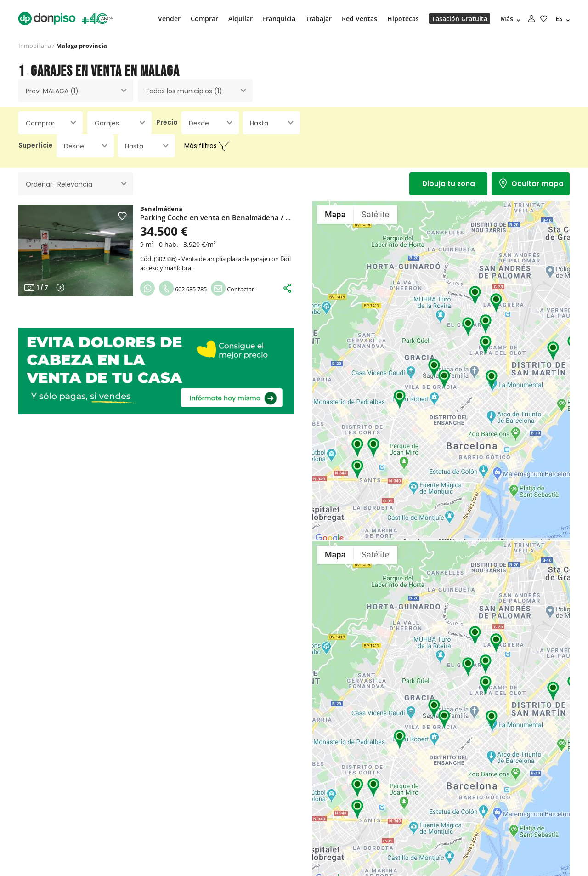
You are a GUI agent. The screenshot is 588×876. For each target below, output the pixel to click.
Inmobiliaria (35, 46)
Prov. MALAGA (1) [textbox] (52, 91)
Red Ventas (359, 19)
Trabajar (319, 19)
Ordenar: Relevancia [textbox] (59, 184)
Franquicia (279, 19)
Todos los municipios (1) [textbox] (184, 91)
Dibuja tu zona (449, 184)
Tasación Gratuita (460, 19)
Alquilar (240, 19)
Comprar (204, 19)
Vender (169, 19)
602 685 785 (183, 289)
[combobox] (76, 91)
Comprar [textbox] (40, 123)
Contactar (232, 289)
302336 (165, 259)
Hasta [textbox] (259, 123)
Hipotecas (403, 19)
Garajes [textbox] (107, 123)
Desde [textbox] (199, 123)
